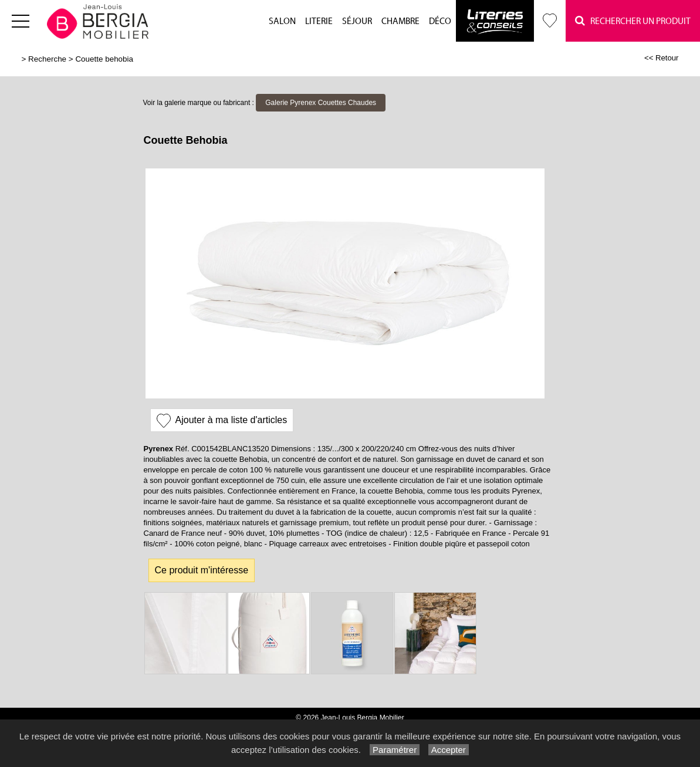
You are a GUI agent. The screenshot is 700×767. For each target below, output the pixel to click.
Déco (440, 21)
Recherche (47, 59)
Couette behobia (104, 59)
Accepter (449, 750)
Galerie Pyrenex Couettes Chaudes (321, 103)
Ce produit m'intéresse (202, 570)
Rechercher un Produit (633, 21)
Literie (319, 21)
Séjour (357, 21)
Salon (282, 21)
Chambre (400, 21)
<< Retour (662, 58)
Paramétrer (395, 750)
